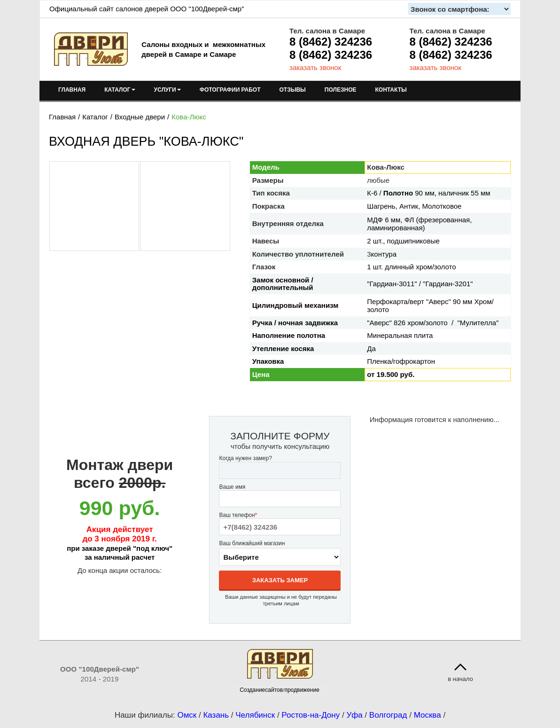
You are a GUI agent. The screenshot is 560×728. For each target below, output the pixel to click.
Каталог (95, 117)
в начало (460, 679)
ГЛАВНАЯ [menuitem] (72, 90)
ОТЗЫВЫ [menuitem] (293, 90)
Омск (187, 715)
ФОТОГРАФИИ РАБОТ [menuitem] (230, 90)
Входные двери (140, 117)
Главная (62, 117)
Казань (216, 715)
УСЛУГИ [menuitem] (167, 90)
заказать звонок (315, 67)
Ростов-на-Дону (311, 715)
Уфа (354, 715)
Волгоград (388, 715)
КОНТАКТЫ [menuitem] (391, 90)
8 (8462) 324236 (331, 42)
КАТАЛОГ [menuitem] (120, 90)
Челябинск (255, 715)
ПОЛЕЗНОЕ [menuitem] (341, 90)
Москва (428, 715)
